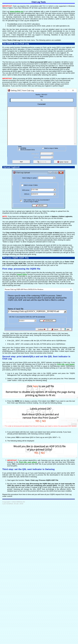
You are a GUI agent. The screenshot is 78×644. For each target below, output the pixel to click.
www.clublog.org (17, 11)
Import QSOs (22, 274)
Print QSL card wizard (66, 364)
